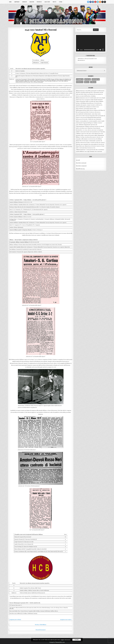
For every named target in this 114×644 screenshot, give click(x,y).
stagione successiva (66, 620)
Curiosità (24, 2)
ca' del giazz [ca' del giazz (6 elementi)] (96, 79)
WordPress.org (80, 169)
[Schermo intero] (103, 50)
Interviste (39, 2)
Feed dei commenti (81, 166)
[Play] (78, 50)
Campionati (17, 2)
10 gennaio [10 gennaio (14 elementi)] (80, 79)
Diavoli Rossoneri (41, 630)
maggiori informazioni (65, 640)
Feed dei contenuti (81, 163)
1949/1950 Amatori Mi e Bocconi (41, 30)
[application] (91, 43)
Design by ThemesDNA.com (57, 642)
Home (10, 2)
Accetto (77, 640)
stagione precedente (15, 620)
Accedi (78, 160)
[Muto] (100, 50)
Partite (54, 2)
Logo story (47, 2)
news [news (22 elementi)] (87, 82)
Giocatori (32, 2)
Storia (61, 2)
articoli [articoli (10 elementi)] (88, 79)
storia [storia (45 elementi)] (93, 82)
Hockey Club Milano (41, 625)
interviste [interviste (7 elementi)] (80, 82)
